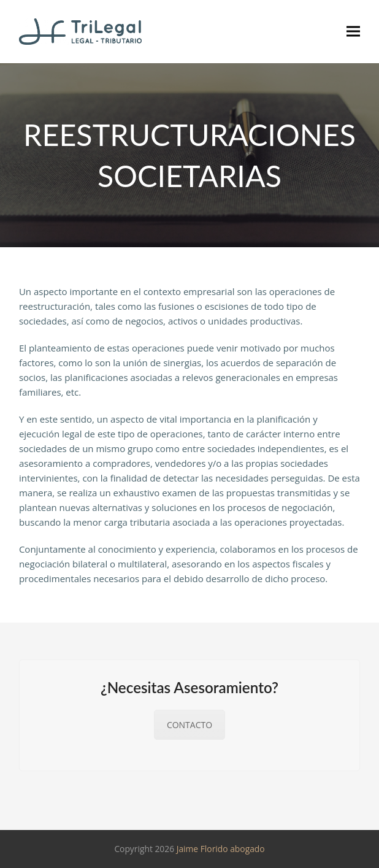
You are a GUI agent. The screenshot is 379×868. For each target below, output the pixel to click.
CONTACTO (189, 725)
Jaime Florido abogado (221, 849)
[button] (353, 32)
